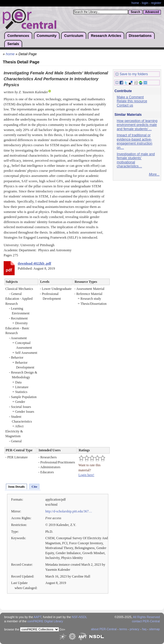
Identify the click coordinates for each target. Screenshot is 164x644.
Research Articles (106, 36)
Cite (34, 487)
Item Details (16, 487)
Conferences (18, 36)
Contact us (125, 105)
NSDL (83, 617)
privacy (134, 629)
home (135, 3)
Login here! (86, 475)
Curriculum (74, 36)
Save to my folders (132, 74)
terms (123, 629)
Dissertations (140, 36)
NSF (75, 617)
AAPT (38, 617)
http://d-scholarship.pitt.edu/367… (69, 511)
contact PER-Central (146, 621)
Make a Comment (130, 97)
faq (144, 629)
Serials (13, 44)
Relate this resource (132, 101)
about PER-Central (104, 629)
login (145, 3)
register (156, 3)
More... (154, 174)
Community (47, 36)
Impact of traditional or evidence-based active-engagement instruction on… (134, 141)
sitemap (154, 629)
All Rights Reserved (147, 617)
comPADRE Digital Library (45, 621)
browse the (12, 629)
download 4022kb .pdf (34, 263)
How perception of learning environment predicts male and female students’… (137, 125)
